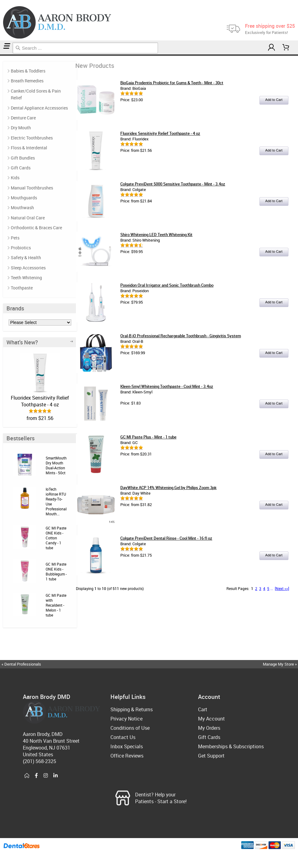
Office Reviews (127, 756)
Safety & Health (26, 257)
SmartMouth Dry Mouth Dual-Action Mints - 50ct (56, 465)
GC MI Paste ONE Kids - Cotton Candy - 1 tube (56, 538)
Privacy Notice (126, 719)
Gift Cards (21, 168)
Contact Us (123, 737)
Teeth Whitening (26, 278)
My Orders (209, 728)
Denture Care (23, 118)
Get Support (211, 756)
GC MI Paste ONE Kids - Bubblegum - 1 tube (56, 571)
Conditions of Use (130, 728)
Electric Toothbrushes (32, 138)
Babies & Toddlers (28, 71)
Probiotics (21, 248)
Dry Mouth (21, 128)
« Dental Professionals (21, 664)
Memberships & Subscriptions (231, 746)
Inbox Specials (127, 746)
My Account (211, 719)
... (272, 588)
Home (1, 55)
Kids (15, 178)
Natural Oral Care (28, 218)
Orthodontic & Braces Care (36, 228)
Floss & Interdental (29, 148)
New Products (3, 55)
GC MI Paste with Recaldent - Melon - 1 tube (56, 605)
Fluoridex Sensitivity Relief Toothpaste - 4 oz (40, 401)
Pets (15, 238)
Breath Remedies (27, 81)
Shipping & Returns (132, 709)
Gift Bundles (23, 158)
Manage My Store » (280, 664)
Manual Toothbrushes (32, 188)
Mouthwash (22, 208)
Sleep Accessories (28, 268)
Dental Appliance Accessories (39, 108)
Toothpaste (22, 288)
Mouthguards (24, 198)
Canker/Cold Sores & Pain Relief (36, 94)
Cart (203, 709)
